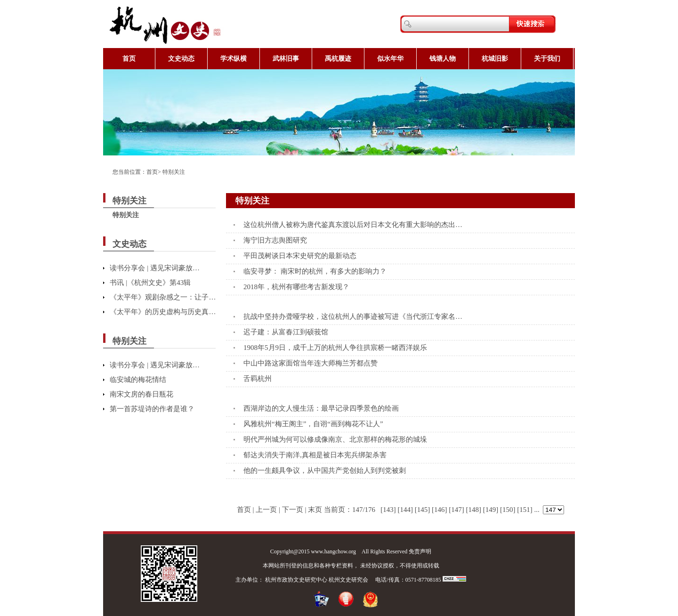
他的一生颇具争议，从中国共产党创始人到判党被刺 (325, 470)
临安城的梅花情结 (138, 380)
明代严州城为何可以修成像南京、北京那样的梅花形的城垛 (335, 439)
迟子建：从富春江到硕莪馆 (286, 332)
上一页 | (268, 510)
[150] (508, 510)
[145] (423, 510)
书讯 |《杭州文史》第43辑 (150, 283)
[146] (440, 510)
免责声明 (420, 551)
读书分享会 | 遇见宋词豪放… (155, 268)
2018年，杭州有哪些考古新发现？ (296, 287)
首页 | (246, 510)
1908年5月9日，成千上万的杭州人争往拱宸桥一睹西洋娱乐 (335, 348)
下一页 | (294, 510)
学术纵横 (234, 59)
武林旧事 (286, 59)
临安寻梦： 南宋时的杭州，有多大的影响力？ (315, 271)
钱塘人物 (443, 59)
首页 (129, 59)
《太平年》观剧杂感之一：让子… (163, 297)
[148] (474, 510)
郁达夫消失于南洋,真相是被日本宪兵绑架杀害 (315, 455)
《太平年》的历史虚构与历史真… (163, 312)
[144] (406, 510)
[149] (491, 510)
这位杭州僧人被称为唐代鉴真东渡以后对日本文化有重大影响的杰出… (353, 225)
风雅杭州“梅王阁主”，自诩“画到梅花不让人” (313, 424)
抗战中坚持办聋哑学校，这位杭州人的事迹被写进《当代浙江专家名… (353, 316)
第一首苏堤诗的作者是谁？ (152, 409)
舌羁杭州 (258, 379)
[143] (388, 510)
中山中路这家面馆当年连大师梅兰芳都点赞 (311, 363)
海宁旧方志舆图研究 (275, 240)
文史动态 (181, 59)
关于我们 (547, 59)
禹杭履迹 (338, 59)
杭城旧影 (495, 59)
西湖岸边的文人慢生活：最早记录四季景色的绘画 (321, 408)
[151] (525, 510)
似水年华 (390, 59)
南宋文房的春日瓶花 (141, 394)
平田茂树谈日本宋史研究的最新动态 (300, 256)
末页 (315, 510)
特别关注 (174, 172)
